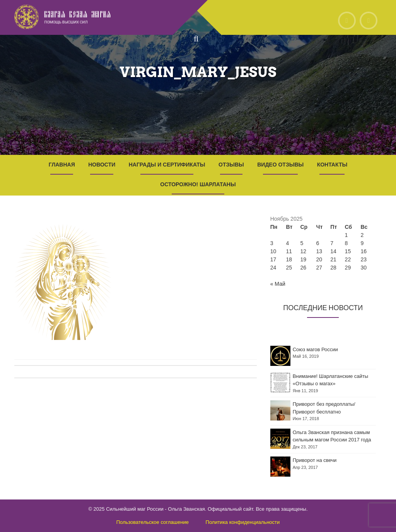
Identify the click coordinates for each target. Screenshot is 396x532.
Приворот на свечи (315, 460)
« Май (278, 284)
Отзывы (231, 165)
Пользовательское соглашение (153, 522)
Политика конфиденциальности (243, 522)
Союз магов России (315, 349)
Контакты (332, 165)
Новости (102, 165)
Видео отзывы (280, 165)
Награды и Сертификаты (167, 165)
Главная (62, 165)
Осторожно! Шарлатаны (198, 184)
